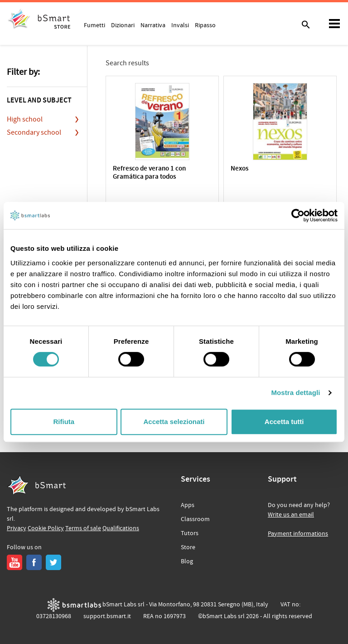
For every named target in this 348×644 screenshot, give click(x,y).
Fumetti (94, 25)
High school (25, 119)
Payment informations (298, 534)
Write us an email (291, 515)
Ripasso (205, 25)
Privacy (17, 528)
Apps (188, 505)
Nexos (239, 169)
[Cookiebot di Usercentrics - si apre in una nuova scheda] (298, 215)
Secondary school (34, 132)
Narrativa (153, 25)
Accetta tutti (284, 422)
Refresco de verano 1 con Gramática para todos (149, 173)
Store (188, 547)
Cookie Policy (46, 528)
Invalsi (180, 25)
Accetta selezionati (174, 422)
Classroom (195, 519)
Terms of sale (83, 528)
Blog (187, 561)
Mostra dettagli (295, 393)
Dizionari (123, 25)
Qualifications (121, 528)
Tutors (190, 533)
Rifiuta (64, 422)
